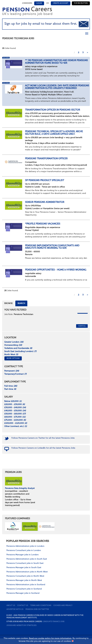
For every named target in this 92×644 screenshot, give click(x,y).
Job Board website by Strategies (21, 625)
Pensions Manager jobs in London (23, 555)
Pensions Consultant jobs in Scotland (24, 589)
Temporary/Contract (15, 374)
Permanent (12, 371)
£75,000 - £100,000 (15, 420)
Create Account (61, 3)
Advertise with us (15, 609)
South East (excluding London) (20, 351)
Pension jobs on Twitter (37, 609)
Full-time (11, 386)
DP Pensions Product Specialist (45, 180)
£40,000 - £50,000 (15, 411)
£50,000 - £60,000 (15, 414)
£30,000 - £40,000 (15, 408)
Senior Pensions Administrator (45, 202)
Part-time (10, 389)
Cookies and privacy (63, 606)
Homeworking (13, 345)
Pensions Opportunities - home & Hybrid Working (56, 270)
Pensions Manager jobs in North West (24, 580)
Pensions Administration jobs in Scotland (26, 585)
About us (11, 606)
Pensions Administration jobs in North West (27, 572)
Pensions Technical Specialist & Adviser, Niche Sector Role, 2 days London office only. (54, 133)
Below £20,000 (13, 401)
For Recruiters (81, 3)
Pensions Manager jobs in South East (24, 568)
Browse (8, 303)
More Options (13, 358)
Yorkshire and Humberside (18, 348)
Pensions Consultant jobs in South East (25, 563)
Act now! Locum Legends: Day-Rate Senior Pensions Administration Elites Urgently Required (57, 87)
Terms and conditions (41, 606)
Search (21, 303)
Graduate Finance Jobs (54, 622)
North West (11, 355)
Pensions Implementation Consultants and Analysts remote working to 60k (52, 247)
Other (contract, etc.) (16, 426)
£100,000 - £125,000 (16, 423)
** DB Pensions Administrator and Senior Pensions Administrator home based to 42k (56, 62)
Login (39, 3)
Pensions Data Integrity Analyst (20, 488)
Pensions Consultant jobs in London (24, 550)
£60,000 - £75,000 (15, 417)
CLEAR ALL (82, 326)
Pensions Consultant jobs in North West (25, 576)
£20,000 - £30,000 (15, 404)
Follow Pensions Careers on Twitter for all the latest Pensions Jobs (43, 438)
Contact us (23, 606)
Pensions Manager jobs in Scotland (23, 593)
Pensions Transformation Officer (46, 159)
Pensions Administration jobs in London (25, 546)
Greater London (14, 342)
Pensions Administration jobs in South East (27, 559)
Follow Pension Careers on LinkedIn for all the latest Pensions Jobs (43, 448)
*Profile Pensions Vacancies (43, 224)
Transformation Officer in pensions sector (53, 110)
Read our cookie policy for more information (50, 638)
